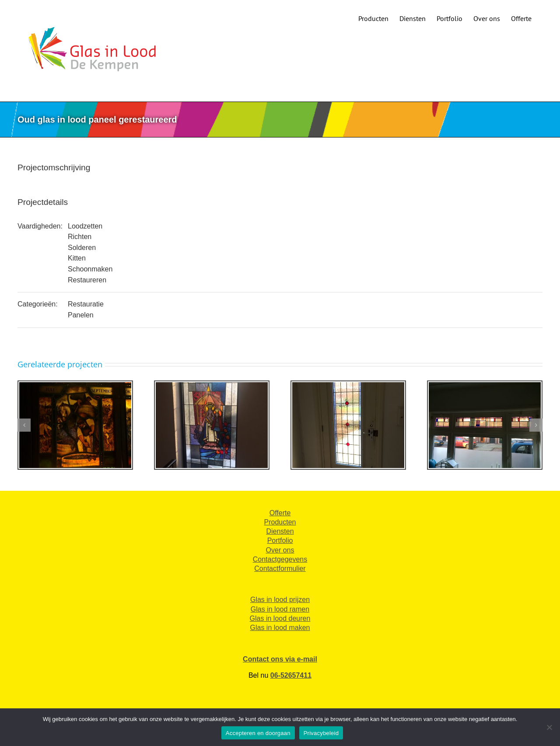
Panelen (81, 315)
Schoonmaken (90, 269)
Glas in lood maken (280, 628)
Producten (280, 522)
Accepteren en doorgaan (258, 733)
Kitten (77, 258)
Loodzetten (85, 226)
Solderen (82, 248)
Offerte (280, 513)
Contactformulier (280, 568)
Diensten (280, 531)
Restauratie (86, 304)
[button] (24, 425)
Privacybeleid (321, 733)
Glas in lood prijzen (280, 600)
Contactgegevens (280, 559)
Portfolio (280, 540)
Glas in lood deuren (280, 618)
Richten (80, 237)
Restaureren (87, 280)
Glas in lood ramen (280, 609)
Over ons (280, 550)
